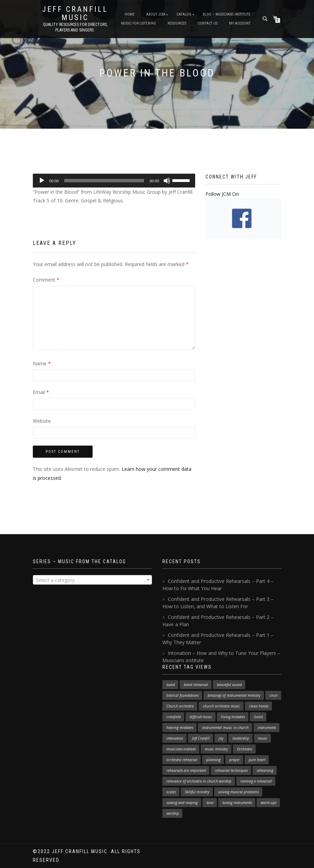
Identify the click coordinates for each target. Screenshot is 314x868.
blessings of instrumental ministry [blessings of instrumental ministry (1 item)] (234, 695)
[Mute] (167, 181)
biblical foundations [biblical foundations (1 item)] (183, 695)
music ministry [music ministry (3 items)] (216, 749)
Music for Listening (139, 23)
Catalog (184, 14)
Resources (177, 23)
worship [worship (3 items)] (173, 813)
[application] (114, 181)
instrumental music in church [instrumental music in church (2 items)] (225, 728)
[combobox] (92, 580)
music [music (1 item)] (263, 738)
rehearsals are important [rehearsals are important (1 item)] (186, 770)
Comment (46, 280)
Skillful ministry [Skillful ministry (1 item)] (197, 792)
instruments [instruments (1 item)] (267, 728)
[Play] (42, 181)
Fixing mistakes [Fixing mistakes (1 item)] (233, 717)
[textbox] (92, 580)
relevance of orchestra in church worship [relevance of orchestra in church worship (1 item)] (199, 781)
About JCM (156, 14)
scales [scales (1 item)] (171, 792)
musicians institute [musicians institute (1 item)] (181, 749)
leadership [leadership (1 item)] (241, 738)
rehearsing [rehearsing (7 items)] (265, 770)
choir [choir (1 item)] (274, 695)
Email (41, 392)
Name (42, 363)
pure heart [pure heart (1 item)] (257, 760)
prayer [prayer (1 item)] (235, 760)
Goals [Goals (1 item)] (258, 717)
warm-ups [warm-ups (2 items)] (269, 803)
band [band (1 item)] (171, 685)
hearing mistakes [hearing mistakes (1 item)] (180, 728)
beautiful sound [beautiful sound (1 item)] (229, 685)
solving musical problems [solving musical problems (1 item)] (239, 792)
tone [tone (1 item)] (210, 803)
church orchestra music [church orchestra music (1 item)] (221, 706)
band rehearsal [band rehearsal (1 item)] (196, 685)
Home (130, 14)
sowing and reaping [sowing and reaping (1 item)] (182, 803)
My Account (240, 23)
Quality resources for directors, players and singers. (75, 27)
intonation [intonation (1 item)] (175, 738)
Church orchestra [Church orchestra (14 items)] (180, 706)
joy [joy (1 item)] (221, 738)
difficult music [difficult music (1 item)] (201, 717)
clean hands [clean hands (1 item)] (259, 706)
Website (42, 421)
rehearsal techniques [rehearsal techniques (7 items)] (231, 770)
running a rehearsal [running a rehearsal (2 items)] (256, 781)
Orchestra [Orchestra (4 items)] (245, 749)
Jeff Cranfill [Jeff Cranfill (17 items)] (201, 738)
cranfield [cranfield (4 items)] (174, 717)
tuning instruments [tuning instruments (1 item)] (237, 803)
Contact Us (208, 23)
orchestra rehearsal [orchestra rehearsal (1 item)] (182, 760)
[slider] (104, 181)
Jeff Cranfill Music (75, 13)
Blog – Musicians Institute (227, 14)
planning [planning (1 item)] (213, 760)
